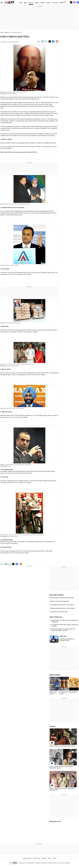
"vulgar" (46, 106)
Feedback (50, 863)
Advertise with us (31, 863)
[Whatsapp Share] (46, 41)
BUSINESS (31, 3)
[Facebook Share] (53, 41)
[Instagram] (74, 2)
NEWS (25, 3)
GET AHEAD (55, 3)
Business (7, 32)
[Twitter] (71, 2)
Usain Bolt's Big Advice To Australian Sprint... (67, 640)
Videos (54, 858)
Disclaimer (38, 863)
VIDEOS (52, 727)
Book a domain (37, 858)
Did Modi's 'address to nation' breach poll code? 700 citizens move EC (63, 630)
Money (50, 858)
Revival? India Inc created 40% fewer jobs (62, 598)
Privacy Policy (44, 863)
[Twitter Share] (49, 41)
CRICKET (43, 3)
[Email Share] (42, 41)
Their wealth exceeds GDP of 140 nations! (62, 605)
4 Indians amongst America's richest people (62, 608)
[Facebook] (78, 2)
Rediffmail (44, 858)
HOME (21, 3)
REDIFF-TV (62, 3)
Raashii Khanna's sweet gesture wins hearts (62, 746)
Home (2, 32)
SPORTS (49, 3)
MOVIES (37, 3)
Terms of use (61, 863)
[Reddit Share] (57, 41)
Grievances (67, 863)
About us (55, 863)
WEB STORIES (55, 675)
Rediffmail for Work (27, 858)
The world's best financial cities (59, 612)
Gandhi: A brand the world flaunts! (59, 601)
